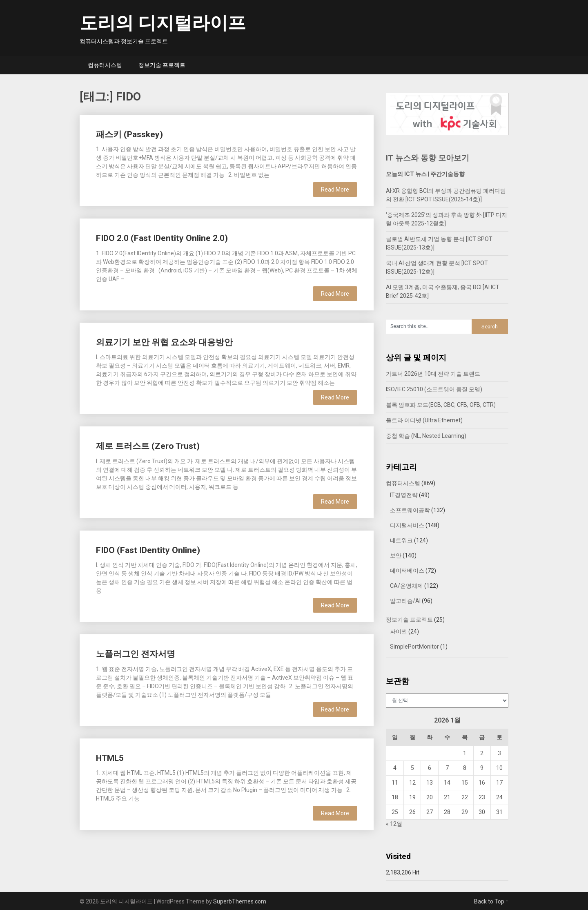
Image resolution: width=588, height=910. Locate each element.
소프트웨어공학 (410, 510)
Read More (335, 190)
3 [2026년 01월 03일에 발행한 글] (499, 753)
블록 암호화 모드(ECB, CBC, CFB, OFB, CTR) (441, 405)
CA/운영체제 (406, 586)
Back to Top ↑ (491, 901)
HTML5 (110, 758)
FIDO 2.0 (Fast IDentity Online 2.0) (162, 238)
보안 (396, 555)
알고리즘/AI (405, 601)
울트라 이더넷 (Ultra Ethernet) (424, 420)
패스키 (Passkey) (129, 134)
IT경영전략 (404, 495)
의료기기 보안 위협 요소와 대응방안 (164, 342)
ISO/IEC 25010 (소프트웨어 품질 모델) (434, 389)
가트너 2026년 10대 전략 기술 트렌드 (433, 374)
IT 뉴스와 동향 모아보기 (428, 158)
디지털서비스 (407, 525)
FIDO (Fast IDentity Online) (148, 550)
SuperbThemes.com (240, 901)
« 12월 (394, 824)
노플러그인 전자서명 (136, 654)
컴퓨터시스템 (105, 65)
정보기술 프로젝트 (162, 65)
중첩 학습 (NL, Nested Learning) (426, 436)
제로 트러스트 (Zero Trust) (148, 446)
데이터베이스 (407, 571)
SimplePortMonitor (414, 647)
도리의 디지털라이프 (163, 23)
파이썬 (399, 631)
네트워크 (401, 540)
